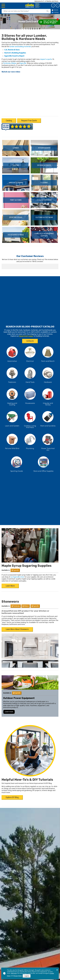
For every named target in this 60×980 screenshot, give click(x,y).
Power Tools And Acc (48, 441)
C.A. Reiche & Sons (12, 50)
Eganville (23, 63)
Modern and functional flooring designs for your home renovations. (30, 23)
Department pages (26, 328)
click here (14, 973)
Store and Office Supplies (43, 463)
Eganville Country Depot (14, 56)
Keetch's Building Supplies (15, 53)
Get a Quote (53, 5)
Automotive (12, 353)
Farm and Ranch (48, 353)
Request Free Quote (29, 121)
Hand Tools (30, 374)
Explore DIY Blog (12, 790)
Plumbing (30, 441)
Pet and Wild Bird (12, 441)
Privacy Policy (18, 976)
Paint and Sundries (48, 418)
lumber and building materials (20, 47)
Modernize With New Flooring (30, 20)
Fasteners (12, 374)
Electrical (30, 353)
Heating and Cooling (12, 396)
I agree (27, 976)
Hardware (48, 374)
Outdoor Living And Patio (30, 419)
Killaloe (14, 63)
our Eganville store (17, 569)
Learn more (9, 704)
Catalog (58, 5)
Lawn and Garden (12, 418)
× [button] (57, 970)
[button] (22, 28)
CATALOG (30, 333)
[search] (23, 11)
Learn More (10, 578)
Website (55, 10)
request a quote (46, 59)
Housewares (30, 395)
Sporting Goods (17, 463)
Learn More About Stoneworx (17, 621)
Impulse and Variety (48, 396)
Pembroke (7, 63)
